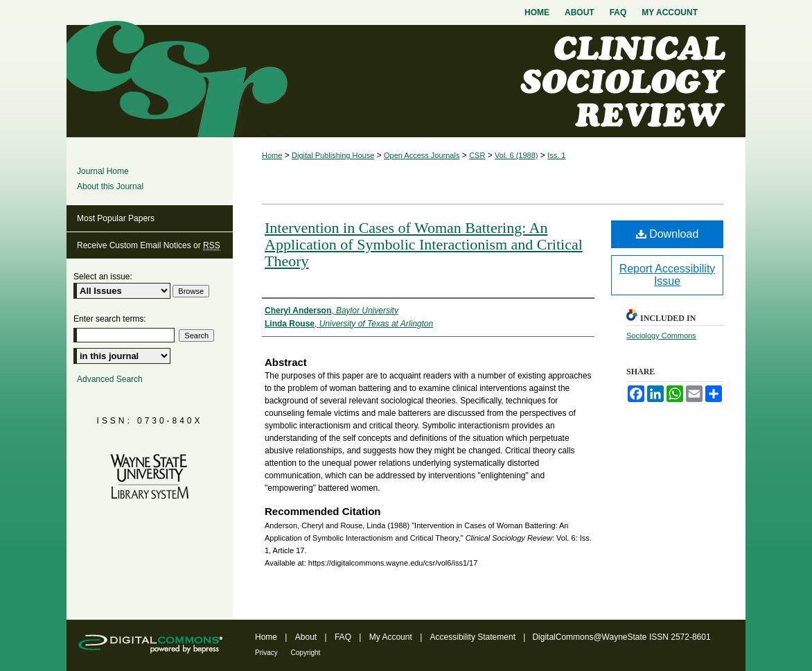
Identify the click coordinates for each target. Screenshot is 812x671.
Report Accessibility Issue (668, 275)
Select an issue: (103, 277)
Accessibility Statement (474, 637)
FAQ (344, 637)
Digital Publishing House (333, 155)
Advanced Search (110, 379)
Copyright (306, 653)
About (307, 637)
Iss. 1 (556, 155)
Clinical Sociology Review (406, 81)
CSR (477, 155)
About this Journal (110, 186)
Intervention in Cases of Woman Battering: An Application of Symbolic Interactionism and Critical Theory (424, 244)
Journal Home (103, 171)
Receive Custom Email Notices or (149, 246)
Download (668, 234)
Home (272, 155)
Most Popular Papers (116, 218)
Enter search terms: (110, 319)
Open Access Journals (422, 155)
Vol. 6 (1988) (516, 155)
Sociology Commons (661, 335)
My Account (392, 637)
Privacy (267, 653)
